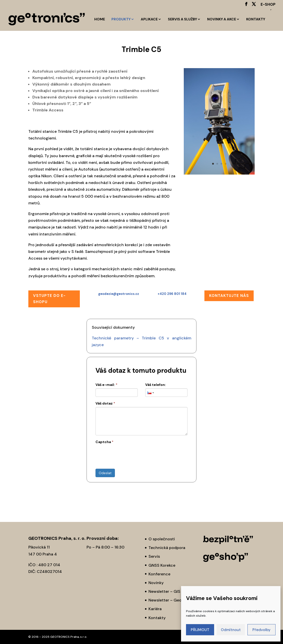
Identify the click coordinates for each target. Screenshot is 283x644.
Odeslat (105, 473)
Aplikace (149, 19)
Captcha (104, 442)
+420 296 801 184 (172, 294)
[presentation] (133, 455)
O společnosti (162, 539)
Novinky (156, 583)
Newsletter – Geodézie (170, 600)
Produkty (121, 19)
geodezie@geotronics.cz (119, 294)
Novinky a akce (222, 19)
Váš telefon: (156, 385)
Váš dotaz (105, 403)
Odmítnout (231, 630)
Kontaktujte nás (229, 296)
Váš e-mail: (106, 385)
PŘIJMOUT (200, 630)
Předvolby (261, 630)
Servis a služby (182, 19)
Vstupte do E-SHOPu (49, 299)
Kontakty (256, 19)
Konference (159, 574)
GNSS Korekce (162, 565)
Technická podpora (167, 548)
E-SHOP (268, 5)
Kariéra (155, 609)
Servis (154, 556)
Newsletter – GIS (164, 591)
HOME (100, 19)
